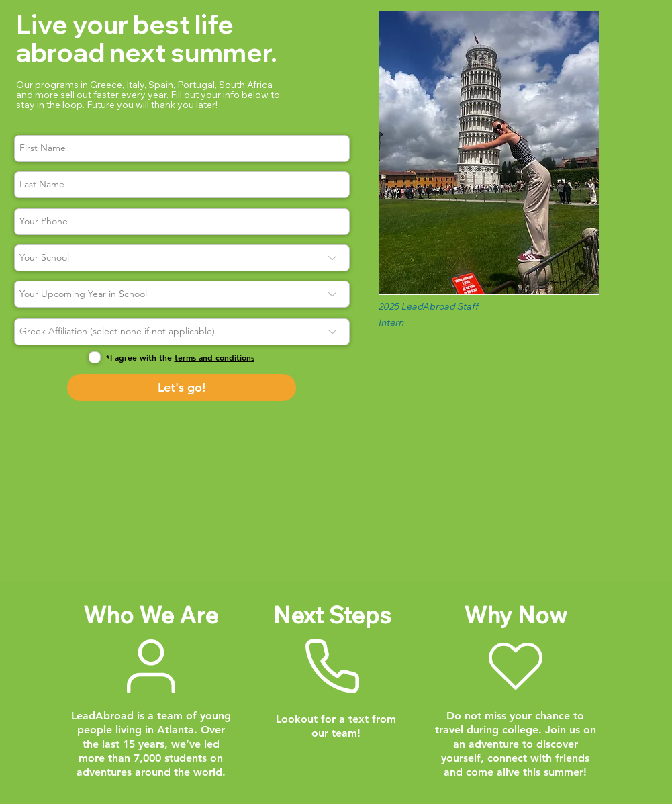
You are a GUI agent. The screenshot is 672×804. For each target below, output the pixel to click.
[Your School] (182, 258)
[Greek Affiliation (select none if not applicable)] (182, 332)
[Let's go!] (182, 388)
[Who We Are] (151, 666)
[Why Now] (516, 666)
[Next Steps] (332, 666)
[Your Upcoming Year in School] (182, 294)
